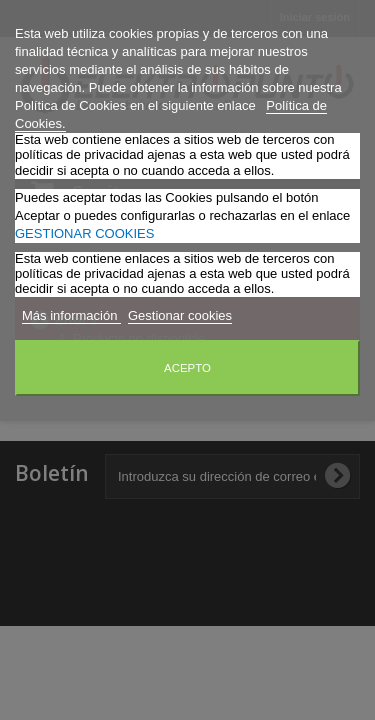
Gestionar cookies (180, 315)
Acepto (187, 368)
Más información (71, 315)
